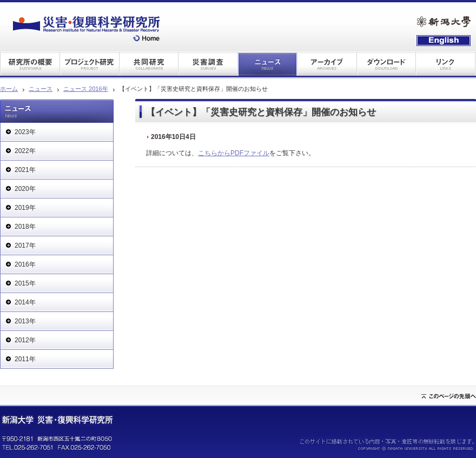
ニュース (268, 64)
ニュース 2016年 (86, 89)
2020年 (25, 189)
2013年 (25, 321)
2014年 (25, 302)
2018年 (25, 227)
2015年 (25, 283)
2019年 (25, 208)
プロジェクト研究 (89, 64)
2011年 (25, 359)
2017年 (25, 245)
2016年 (25, 264)
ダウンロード (387, 64)
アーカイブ (327, 64)
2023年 (25, 132)
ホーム (9, 89)
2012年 (25, 340)
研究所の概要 (30, 64)
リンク (446, 64)
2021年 (25, 170)
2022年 (25, 151)
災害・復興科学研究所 (86, 29)
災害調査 (208, 64)
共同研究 (149, 64)
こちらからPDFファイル (234, 153)
